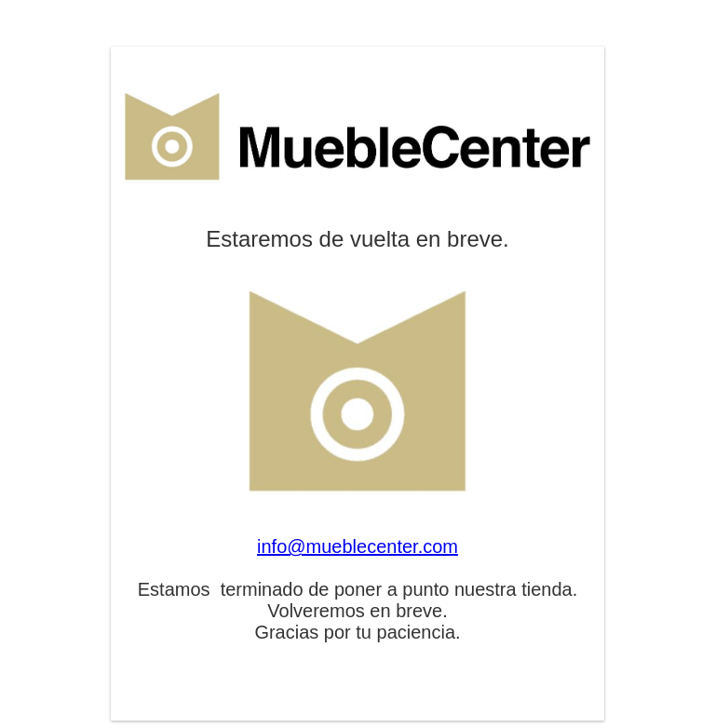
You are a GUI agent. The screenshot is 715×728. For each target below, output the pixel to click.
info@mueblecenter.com (357, 546)
